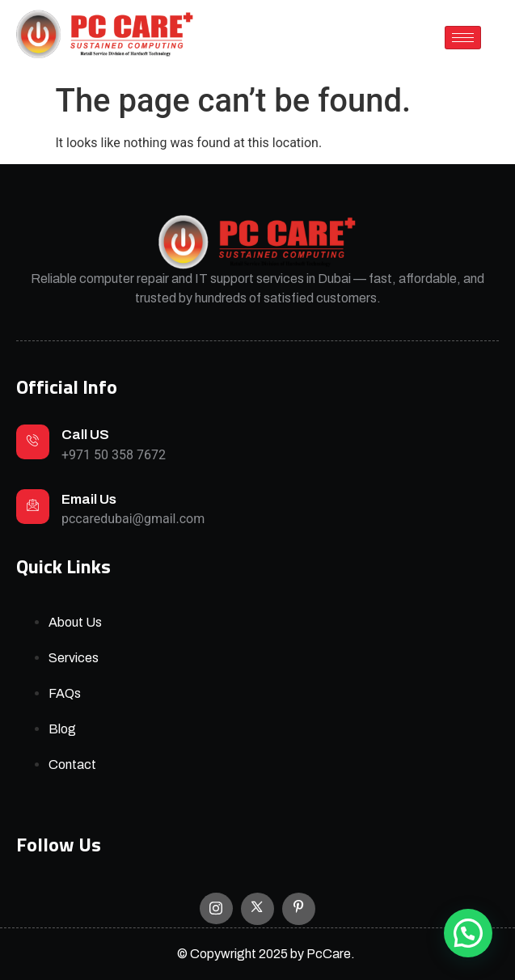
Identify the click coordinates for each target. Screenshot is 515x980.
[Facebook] (299, 909)
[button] (468, 933)
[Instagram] (216, 908)
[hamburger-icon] (463, 38)
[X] (257, 909)
